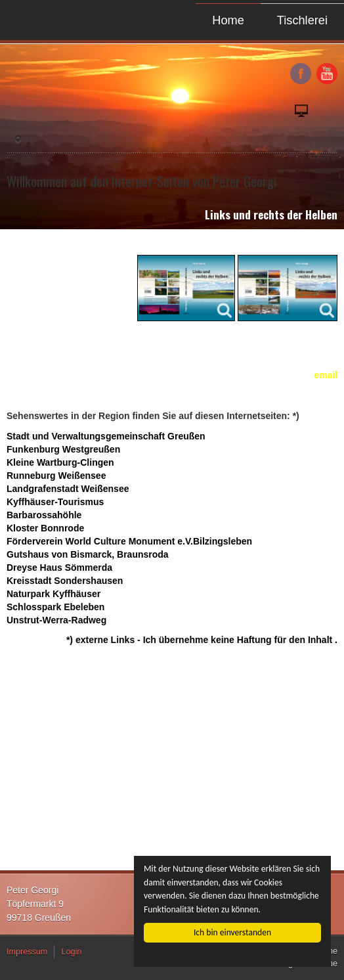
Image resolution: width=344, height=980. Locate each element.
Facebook (301, 74)
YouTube (327, 74)
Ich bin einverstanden (232, 932)
